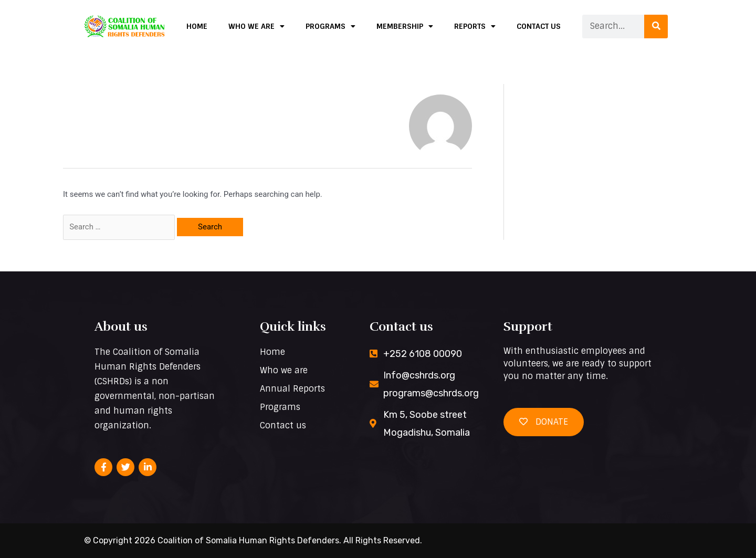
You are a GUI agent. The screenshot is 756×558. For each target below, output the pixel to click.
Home (197, 26)
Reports (475, 26)
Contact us (539, 26)
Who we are (256, 26)
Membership (405, 26)
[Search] (656, 27)
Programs (330, 26)
